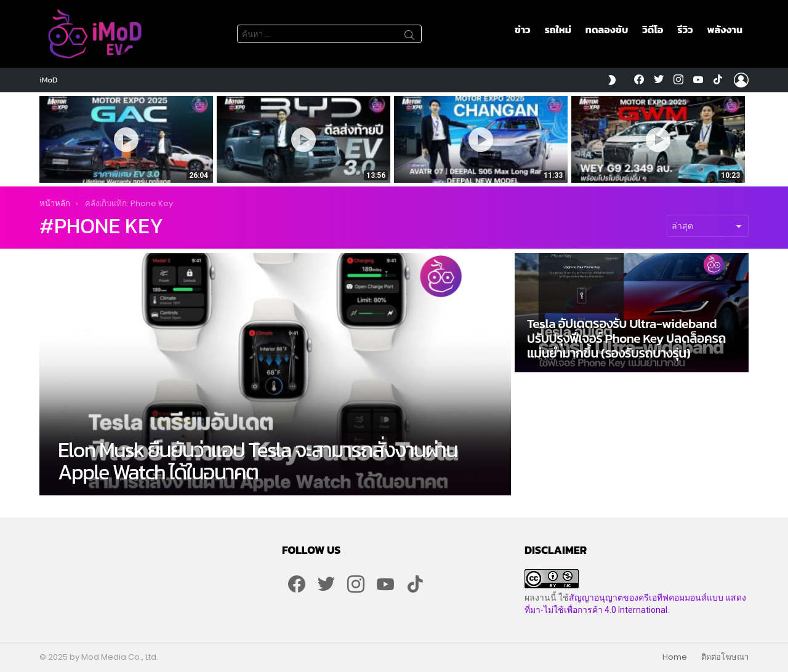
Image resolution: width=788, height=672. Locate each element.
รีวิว (685, 30)
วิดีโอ (653, 30)
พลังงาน (725, 30)
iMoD (49, 80)
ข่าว (523, 30)
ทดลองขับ (607, 30)
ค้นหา (409, 37)
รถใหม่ (558, 30)
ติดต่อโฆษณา (725, 657)
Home (675, 657)
